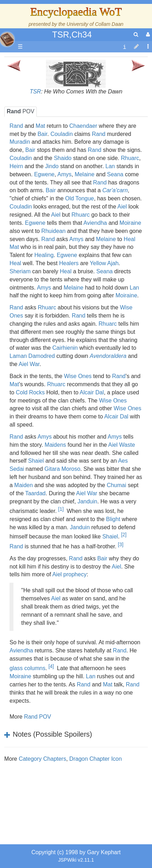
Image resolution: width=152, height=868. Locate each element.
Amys (64, 174)
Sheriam (20, 271)
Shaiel (36, 461)
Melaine (84, 174)
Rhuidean (54, 231)
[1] (61, 509)
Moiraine (130, 223)
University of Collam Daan (95, 24)
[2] (124, 535)
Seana (115, 174)
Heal (130, 239)
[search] (136, 35)
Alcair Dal (92, 392)
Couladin (62, 134)
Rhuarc (130, 158)
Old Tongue (80, 198)
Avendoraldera (108, 356)
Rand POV (37, 717)
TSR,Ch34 (72, 35)
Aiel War (29, 364)
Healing (44, 255)
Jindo (52, 166)
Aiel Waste (122, 445)
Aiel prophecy (69, 574)
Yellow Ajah (104, 263)
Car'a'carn (115, 190)
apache (7, 39)
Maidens (55, 445)
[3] (121, 544)
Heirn (16, 166)
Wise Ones (78, 376)
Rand (16, 126)
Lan (110, 166)
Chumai (116, 485)
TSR (35, 92)
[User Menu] (147, 35)
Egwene (44, 174)
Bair (42, 134)
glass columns (27, 668)
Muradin (20, 142)
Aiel (122, 207)
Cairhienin (65, 348)
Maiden (23, 485)
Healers (69, 263)
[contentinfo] (124, 47)
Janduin (87, 501)
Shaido (63, 158)
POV (21, 111)
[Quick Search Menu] (136, 35)
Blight (113, 519)
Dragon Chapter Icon (96, 759)
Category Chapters (42, 759)
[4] (51, 666)
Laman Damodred (32, 356)
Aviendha (95, 223)
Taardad (35, 493)
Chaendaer (83, 126)
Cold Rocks (30, 392)
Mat (40, 126)
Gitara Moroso (62, 469)
